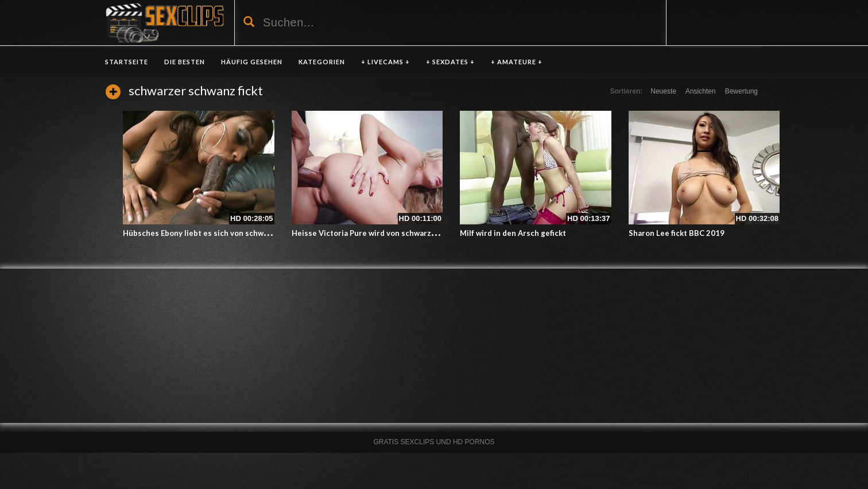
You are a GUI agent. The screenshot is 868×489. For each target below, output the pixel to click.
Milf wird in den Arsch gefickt (513, 233)
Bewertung (741, 91)
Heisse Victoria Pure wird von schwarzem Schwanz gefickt (397, 233)
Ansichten (701, 91)
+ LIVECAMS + (385, 62)
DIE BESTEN (185, 62)
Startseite (127, 62)
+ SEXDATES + (450, 62)
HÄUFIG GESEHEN (252, 62)
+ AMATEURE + (517, 62)
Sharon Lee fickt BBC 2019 (677, 233)
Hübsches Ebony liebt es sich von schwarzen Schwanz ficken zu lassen (250, 233)
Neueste (663, 91)
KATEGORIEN (322, 62)
